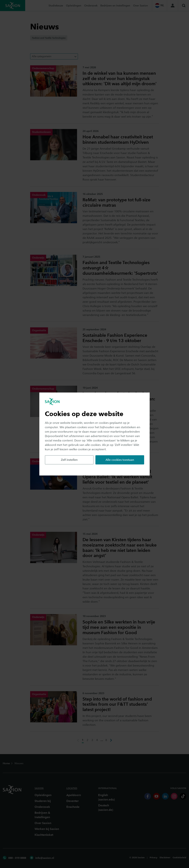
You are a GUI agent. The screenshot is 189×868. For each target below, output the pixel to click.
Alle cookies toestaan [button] (120, 460)
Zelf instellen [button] (69, 460)
